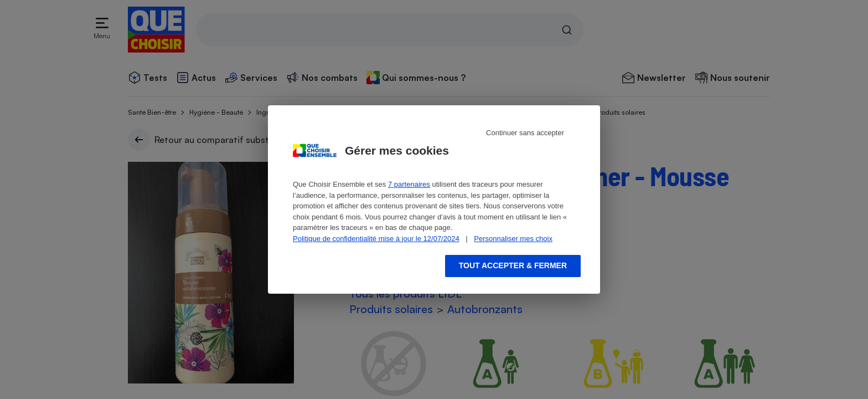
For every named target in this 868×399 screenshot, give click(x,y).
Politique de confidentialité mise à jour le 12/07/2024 (376, 239)
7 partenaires (409, 184)
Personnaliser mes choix (513, 239)
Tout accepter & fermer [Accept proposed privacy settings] (513, 265)
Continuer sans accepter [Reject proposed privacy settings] (525, 133)
